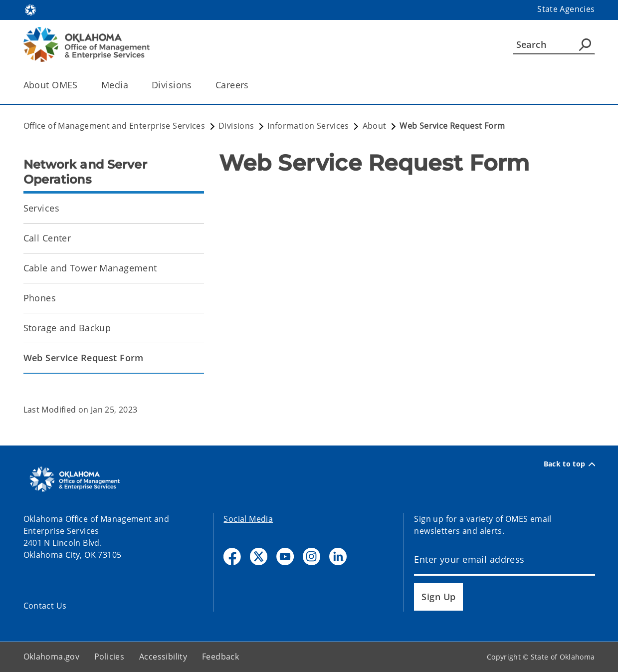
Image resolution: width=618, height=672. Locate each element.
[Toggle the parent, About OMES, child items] (81, 85)
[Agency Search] (585, 44)
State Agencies (566, 9)
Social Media (248, 519)
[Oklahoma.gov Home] (30, 9)
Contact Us (45, 606)
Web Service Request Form (84, 358)
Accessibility (163, 657)
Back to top (569, 464)
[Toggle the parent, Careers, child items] (252, 85)
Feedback (220, 657)
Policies (109, 657)
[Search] (554, 44)
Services (41, 208)
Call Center (47, 238)
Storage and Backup (67, 328)
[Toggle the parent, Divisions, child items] (195, 85)
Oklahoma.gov (52, 657)
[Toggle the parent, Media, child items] (131, 85)
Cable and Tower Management (90, 268)
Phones (40, 298)
